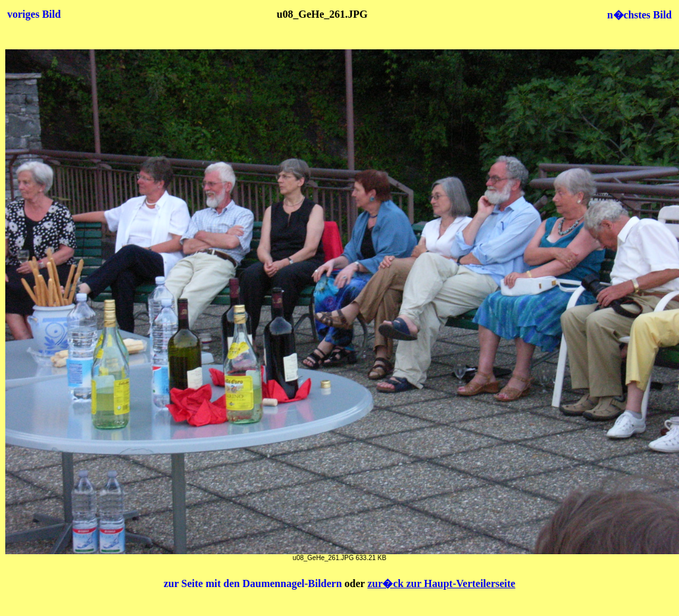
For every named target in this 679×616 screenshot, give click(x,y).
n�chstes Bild (640, 15)
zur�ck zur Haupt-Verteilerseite (441, 583)
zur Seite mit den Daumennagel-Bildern (254, 583)
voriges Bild (34, 14)
